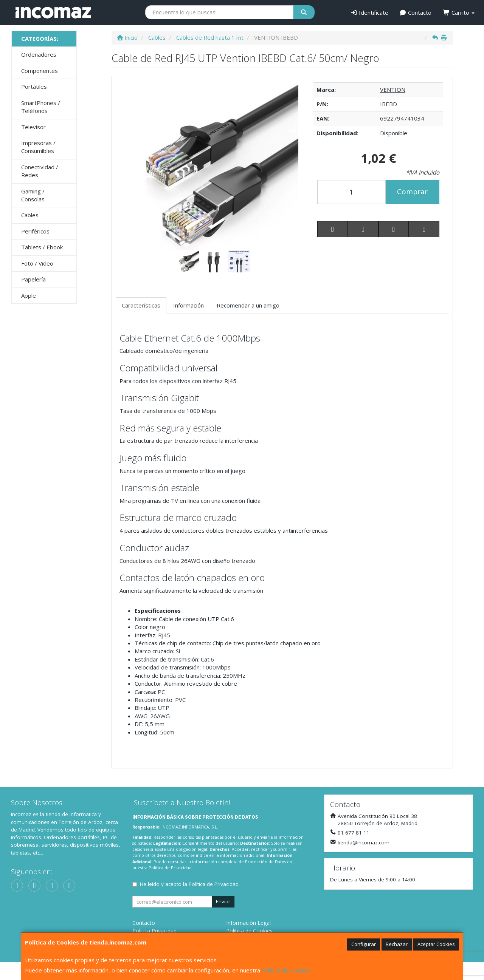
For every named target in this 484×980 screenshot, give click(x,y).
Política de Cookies (286, 970)
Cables (30, 215)
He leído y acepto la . (190, 884)
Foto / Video (37, 263)
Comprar (412, 192)
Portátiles (34, 87)
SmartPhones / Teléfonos (41, 107)
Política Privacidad (154, 931)
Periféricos (35, 231)
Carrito (459, 12)
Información (188, 305)
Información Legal (248, 923)
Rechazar (397, 944)
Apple (29, 295)
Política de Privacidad (170, 868)
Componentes (40, 71)
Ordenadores (39, 54)
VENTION (393, 90)
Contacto (416, 12)
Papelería (33, 279)
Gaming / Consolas (33, 195)
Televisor (33, 127)
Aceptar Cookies (436, 944)
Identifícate (369, 12)
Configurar (364, 944)
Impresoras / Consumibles (38, 147)
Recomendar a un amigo (248, 305)
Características (141, 305)
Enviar (223, 901)
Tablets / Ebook (42, 247)
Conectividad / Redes (40, 171)
